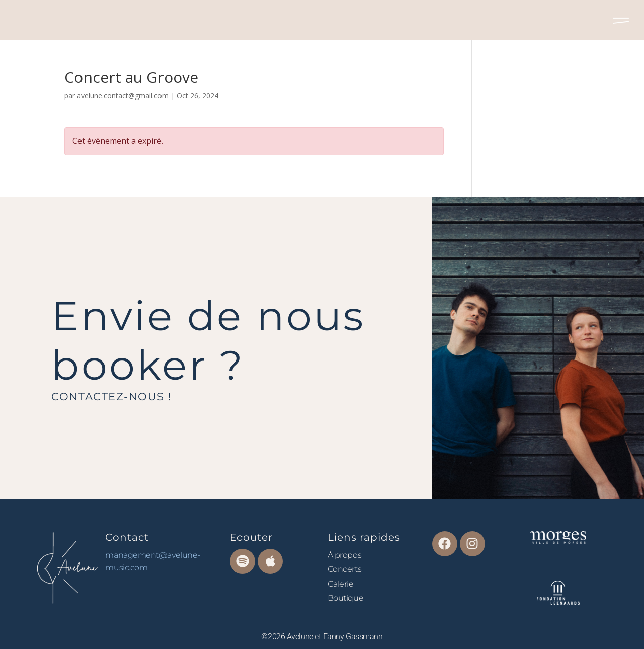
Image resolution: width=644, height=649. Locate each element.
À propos (344, 555)
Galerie (341, 584)
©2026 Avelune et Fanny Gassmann (322, 637)
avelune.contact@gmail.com (123, 95)
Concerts (344, 569)
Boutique (345, 598)
